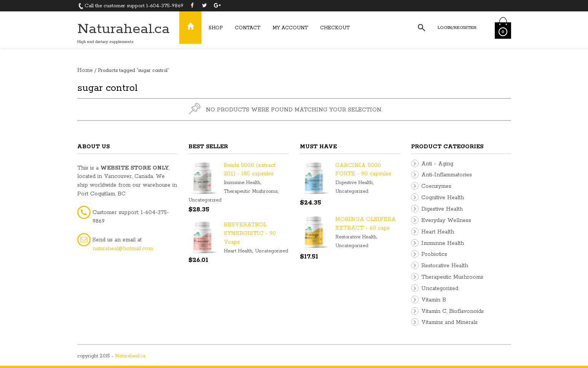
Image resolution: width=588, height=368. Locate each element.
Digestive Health (354, 183)
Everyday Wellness (446, 220)
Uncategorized (205, 200)
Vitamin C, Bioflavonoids (453, 311)
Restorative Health (356, 237)
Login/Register (457, 28)
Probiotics (434, 254)
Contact (248, 28)
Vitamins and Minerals (449, 322)
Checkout (335, 28)
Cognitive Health (443, 198)
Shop (216, 28)
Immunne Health (242, 183)
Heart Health (238, 251)
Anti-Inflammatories (447, 175)
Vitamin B (434, 300)
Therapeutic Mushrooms (251, 191)
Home (85, 70)
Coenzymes (436, 186)
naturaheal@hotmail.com (123, 249)
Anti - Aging (437, 164)
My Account (290, 28)
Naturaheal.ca (123, 29)
